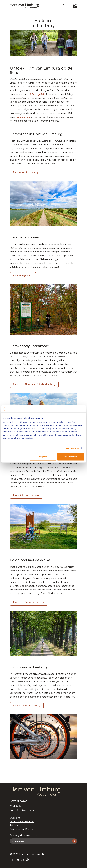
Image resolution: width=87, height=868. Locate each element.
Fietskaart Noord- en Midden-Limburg (34, 384)
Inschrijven (74, 841)
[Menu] (68, 6)
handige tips (23, 117)
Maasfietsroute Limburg (26, 495)
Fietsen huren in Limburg (27, 706)
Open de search (63, 5)
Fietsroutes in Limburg (25, 172)
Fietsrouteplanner (23, 276)
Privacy (14, 826)
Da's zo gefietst (38, 94)
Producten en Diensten (22, 829)
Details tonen (72, 448)
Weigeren (43, 457)
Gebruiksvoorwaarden (22, 822)
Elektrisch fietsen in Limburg (29, 602)
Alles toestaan (71, 457)
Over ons (15, 818)
